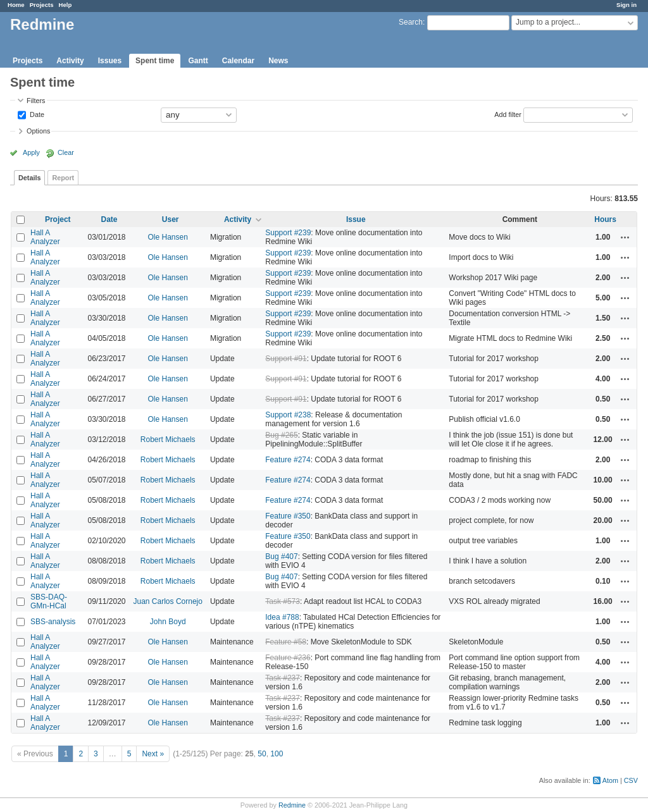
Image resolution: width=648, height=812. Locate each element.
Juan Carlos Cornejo (168, 601)
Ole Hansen (168, 237)
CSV (631, 780)
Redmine (292, 805)
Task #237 (283, 678)
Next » (153, 754)
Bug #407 (281, 557)
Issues (110, 61)
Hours (605, 219)
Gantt (198, 61)
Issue (356, 219)
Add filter (508, 114)
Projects (42, 5)
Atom (610, 780)
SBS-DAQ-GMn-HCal (49, 601)
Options (38, 131)
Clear (66, 152)
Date (36, 114)
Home (16, 5)
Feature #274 (288, 460)
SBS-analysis (53, 622)
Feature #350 (288, 516)
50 (262, 754)
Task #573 (283, 601)
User (171, 219)
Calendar (238, 61)
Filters (36, 101)
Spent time (155, 61)
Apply (31, 152)
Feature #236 (288, 658)
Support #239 (288, 233)
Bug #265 (281, 435)
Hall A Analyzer (45, 237)
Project (58, 219)
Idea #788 (282, 617)
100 (277, 754)
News (278, 61)
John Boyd (168, 622)
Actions (625, 237)
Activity (70, 61)
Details (29, 178)
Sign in (626, 5)
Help (65, 5)
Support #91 (286, 359)
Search (411, 22)
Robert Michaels (168, 440)
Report (63, 178)
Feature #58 (286, 642)
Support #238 (288, 415)
